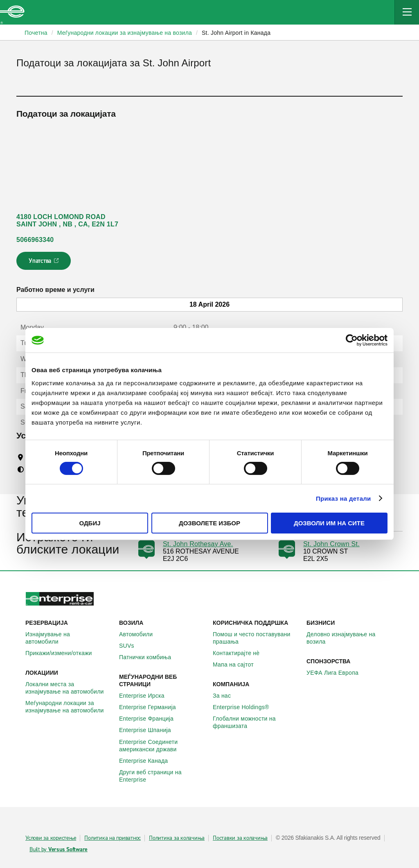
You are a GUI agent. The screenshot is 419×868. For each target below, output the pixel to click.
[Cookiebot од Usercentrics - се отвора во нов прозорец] (352, 340)
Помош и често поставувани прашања (256, 638)
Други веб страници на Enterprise (163, 776)
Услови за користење (51, 838)
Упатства (44, 263)
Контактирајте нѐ (241, 653)
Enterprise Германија (152, 707)
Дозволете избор (209, 523)
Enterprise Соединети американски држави (163, 746)
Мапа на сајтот (238, 665)
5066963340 (35, 240)
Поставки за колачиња (240, 838)
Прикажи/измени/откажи (63, 653)
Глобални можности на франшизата (256, 722)
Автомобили (140, 634)
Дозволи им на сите (329, 523)
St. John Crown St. (331, 544)
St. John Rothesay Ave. (198, 544)
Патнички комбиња (150, 657)
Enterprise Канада (148, 761)
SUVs (131, 646)
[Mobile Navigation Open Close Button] (407, 12)
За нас (226, 696)
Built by (59, 850)
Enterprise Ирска (146, 696)
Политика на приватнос (113, 838)
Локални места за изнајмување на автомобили (69, 688)
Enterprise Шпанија (150, 730)
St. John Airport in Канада (236, 33)
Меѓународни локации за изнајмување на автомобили (69, 707)
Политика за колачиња (177, 838)
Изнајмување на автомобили (69, 638)
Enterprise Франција (151, 719)
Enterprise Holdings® (246, 707)
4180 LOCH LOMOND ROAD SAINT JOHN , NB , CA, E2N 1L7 (67, 220)
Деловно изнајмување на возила (350, 638)
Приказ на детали (344, 498)
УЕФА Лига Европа (337, 673)
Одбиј (90, 523)
